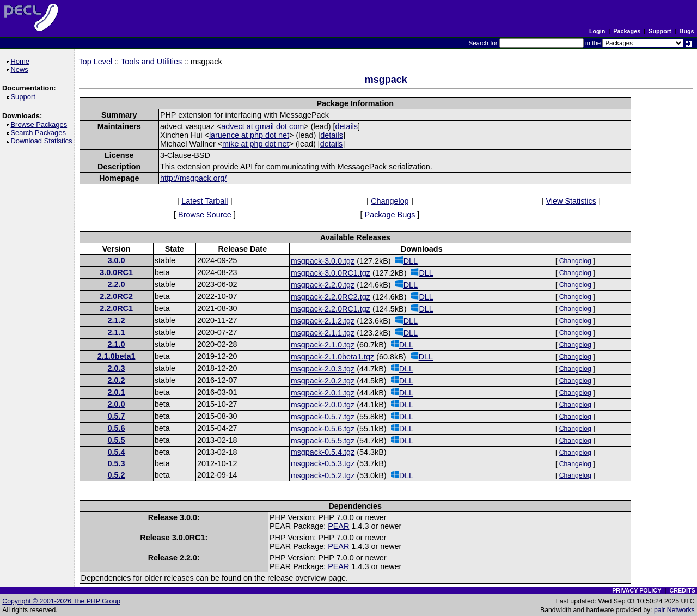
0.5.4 (117, 452)
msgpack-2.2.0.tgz (323, 285)
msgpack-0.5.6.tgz (323, 429)
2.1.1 (117, 332)
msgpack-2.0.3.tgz (323, 369)
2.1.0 (117, 344)
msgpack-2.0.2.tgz (323, 381)
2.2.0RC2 (116, 296)
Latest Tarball (204, 201)
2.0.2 (117, 380)
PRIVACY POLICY (637, 590)
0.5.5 (117, 440)
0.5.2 (117, 475)
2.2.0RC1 (116, 308)
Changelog (390, 201)
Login (597, 31)
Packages (627, 31)
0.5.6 (117, 428)
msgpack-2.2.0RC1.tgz (331, 309)
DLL (406, 261)
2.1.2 (117, 320)
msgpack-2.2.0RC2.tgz (331, 297)
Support (660, 31)
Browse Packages (41, 124)
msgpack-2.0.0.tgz (323, 405)
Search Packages (40, 133)
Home (22, 61)
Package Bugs (390, 215)
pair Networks (674, 610)
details (346, 126)
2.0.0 (117, 404)
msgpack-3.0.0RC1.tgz (331, 273)
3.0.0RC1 (116, 272)
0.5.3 (117, 463)
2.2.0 (117, 284)
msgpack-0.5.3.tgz (323, 463)
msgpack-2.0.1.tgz (323, 393)
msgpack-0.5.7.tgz (323, 417)
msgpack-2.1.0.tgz (323, 345)
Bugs (687, 31)
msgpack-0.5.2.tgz (323, 475)
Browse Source (205, 215)
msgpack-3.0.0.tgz (323, 261)
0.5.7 (117, 416)
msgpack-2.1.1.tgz (323, 333)
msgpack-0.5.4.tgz (323, 452)
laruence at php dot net (249, 135)
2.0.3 (117, 368)
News (21, 69)
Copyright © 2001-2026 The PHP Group (61, 601)
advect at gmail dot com (262, 126)
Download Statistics (43, 141)
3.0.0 (117, 260)
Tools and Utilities (151, 62)
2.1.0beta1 (117, 356)
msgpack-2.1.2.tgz (323, 321)
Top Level (96, 62)
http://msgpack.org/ (193, 178)
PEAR (338, 526)
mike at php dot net (255, 144)
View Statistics (571, 201)
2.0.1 (117, 392)
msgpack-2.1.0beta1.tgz (333, 357)
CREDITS (682, 590)
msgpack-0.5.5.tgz (323, 441)
